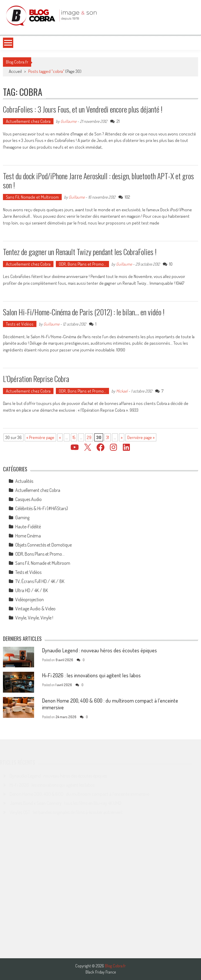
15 (74, 437)
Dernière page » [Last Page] (141, 437)
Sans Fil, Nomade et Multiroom (32, 197)
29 (89, 437)
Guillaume (68, 121)
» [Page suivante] (122, 437)
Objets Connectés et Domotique (43, 545)
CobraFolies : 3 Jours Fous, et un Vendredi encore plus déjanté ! (83, 109)
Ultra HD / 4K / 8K (32, 590)
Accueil (15, 71)
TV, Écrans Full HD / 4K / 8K (40, 581)
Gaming (22, 517)
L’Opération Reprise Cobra (36, 379)
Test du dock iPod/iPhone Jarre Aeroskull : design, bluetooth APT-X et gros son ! (98, 180)
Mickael (122, 391)
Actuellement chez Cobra (28, 121)
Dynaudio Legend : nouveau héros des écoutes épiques (99, 650)
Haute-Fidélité (28, 527)
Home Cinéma (28, 536)
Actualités (24, 481)
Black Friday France (101, 972)
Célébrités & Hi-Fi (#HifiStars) (42, 508)
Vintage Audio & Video (35, 609)
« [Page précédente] (60, 437)
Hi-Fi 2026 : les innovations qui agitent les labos (91, 675)
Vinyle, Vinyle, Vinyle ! (34, 618)
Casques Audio (29, 499)
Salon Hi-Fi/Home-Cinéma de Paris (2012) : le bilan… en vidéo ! (84, 312)
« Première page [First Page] (40, 437)
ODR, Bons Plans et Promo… (82, 264)
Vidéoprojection (30, 599)
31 (108, 437)
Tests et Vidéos (20, 324)
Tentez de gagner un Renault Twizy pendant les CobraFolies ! (80, 252)
